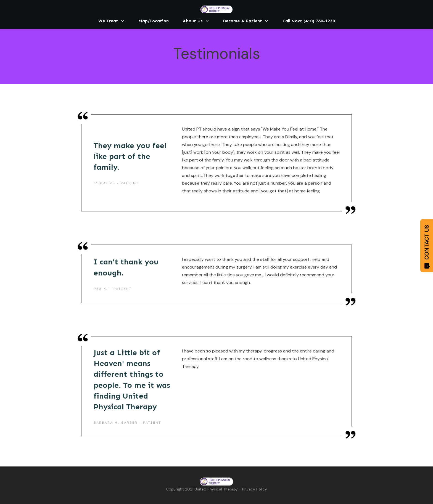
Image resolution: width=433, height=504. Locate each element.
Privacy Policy (255, 489)
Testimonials (217, 54)
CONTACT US (427, 247)
